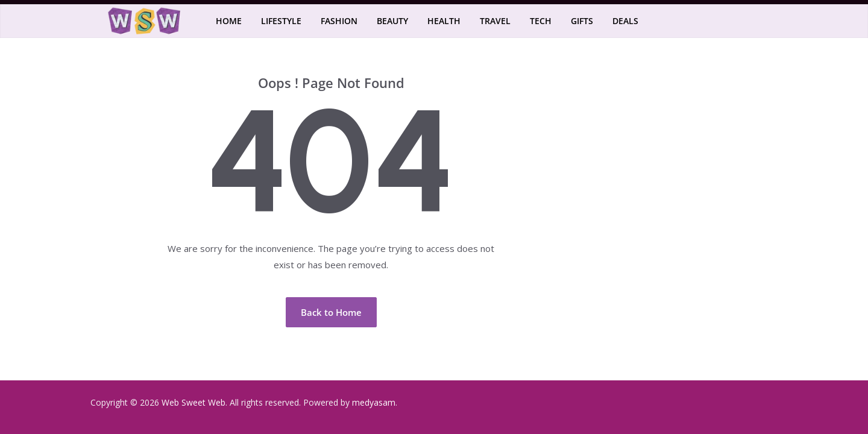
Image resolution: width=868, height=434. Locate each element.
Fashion (339, 21)
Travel (495, 21)
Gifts (582, 21)
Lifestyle (281, 21)
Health (444, 21)
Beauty (392, 21)
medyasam (374, 402)
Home (229, 21)
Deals (625, 21)
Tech (541, 21)
